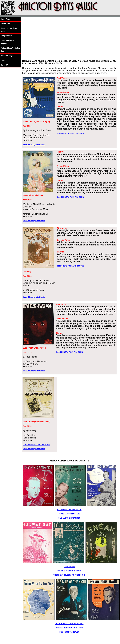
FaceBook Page (7, 56)
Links (3, 60)
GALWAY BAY (69, 567)
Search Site (5, 24)
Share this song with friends (34, 145)
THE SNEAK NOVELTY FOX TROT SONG (69, 575)
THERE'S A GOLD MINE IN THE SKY (69, 624)
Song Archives (6, 36)
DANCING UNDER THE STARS (69, 571)
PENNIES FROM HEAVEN (69, 632)
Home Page (5, 19)
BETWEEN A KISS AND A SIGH (69, 510)
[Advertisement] (69, 38)
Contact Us (5, 65)
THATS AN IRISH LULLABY (69, 514)
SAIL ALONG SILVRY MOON (69, 518)
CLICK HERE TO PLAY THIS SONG (70, 133)
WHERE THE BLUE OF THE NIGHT (69, 628)
